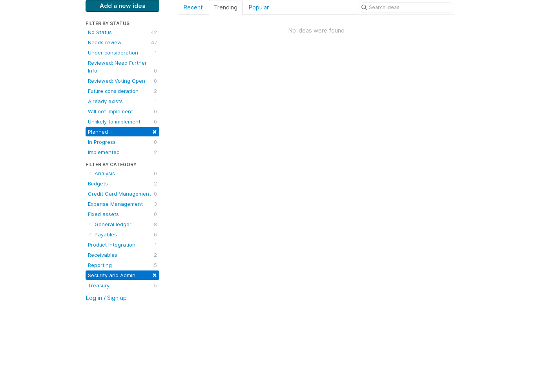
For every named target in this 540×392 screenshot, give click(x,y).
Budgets (122, 183)
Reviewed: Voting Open (122, 81)
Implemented (122, 152)
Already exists (122, 101)
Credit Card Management (122, 194)
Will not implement (122, 111)
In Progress (122, 142)
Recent (193, 7)
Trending (226, 7)
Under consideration (122, 53)
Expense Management (122, 204)
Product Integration (122, 245)
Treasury (122, 285)
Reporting (122, 265)
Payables (122, 234)
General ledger (122, 224)
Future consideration (122, 91)
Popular (259, 7)
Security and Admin (122, 275)
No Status (122, 32)
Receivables (122, 255)
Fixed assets (122, 214)
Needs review (122, 42)
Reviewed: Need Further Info (122, 67)
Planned (122, 131)
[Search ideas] (407, 7)
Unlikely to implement (122, 122)
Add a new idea (123, 6)
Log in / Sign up (106, 298)
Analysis (122, 173)
